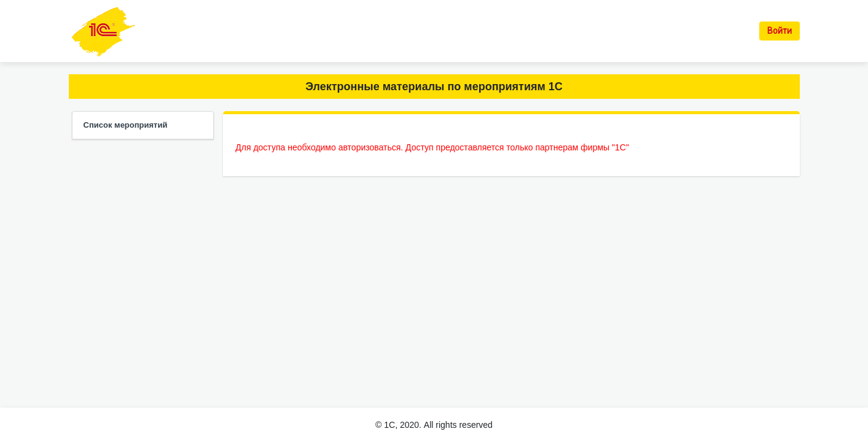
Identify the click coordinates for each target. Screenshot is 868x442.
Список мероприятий (126, 125)
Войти (780, 31)
